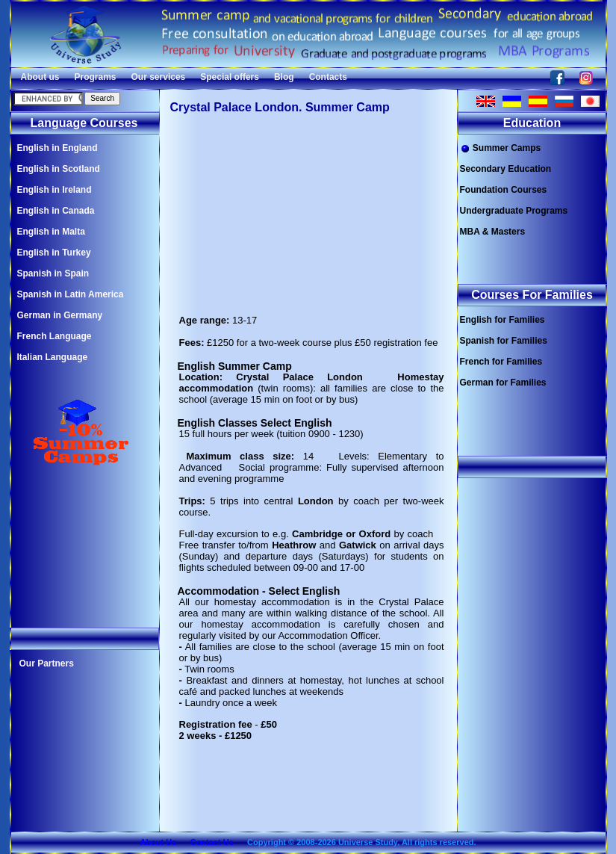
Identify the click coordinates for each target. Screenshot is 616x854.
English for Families (503, 320)
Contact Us (212, 842)
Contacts (328, 77)
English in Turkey (54, 253)
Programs (96, 77)
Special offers (230, 77)
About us (40, 77)
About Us (158, 842)
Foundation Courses (504, 190)
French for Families (501, 362)
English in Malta (51, 232)
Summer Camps (501, 148)
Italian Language (53, 357)
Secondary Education (506, 169)
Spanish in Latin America (71, 294)
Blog (284, 77)
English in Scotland (59, 169)
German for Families (503, 383)
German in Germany (60, 315)
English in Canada (56, 211)
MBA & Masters (493, 232)
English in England (57, 148)
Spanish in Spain (53, 273)
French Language (55, 336)
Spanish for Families (504, 341)
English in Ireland (55, 190)
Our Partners (47, 663)
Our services (159, 77)
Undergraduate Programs (514, 211)
